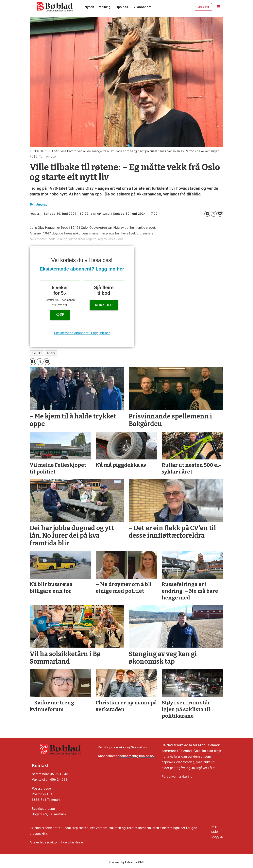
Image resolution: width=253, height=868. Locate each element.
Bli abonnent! (142, 7)
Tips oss (121, 7)
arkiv (51, 353)
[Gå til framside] (55, 7)
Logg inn (203, 7)
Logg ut (217, 836)
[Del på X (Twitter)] (214, 214)
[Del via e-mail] (220, 214)
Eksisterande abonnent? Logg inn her (82, 269)
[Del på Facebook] (207, 214)
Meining (105, 7)
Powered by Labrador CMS (127, 862)
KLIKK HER (104, 305)
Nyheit (89, 7)
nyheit (37, 353)
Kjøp (60, 315)
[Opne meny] (219, 7)
